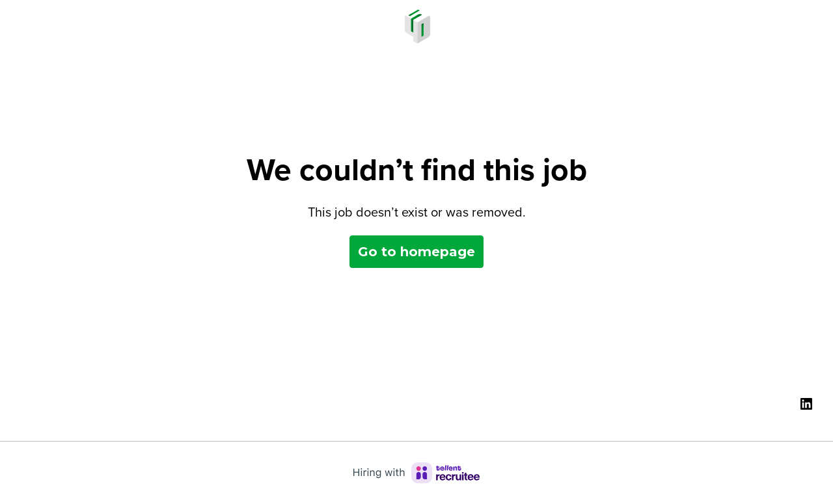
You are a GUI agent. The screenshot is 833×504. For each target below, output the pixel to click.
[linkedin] (806, 404)
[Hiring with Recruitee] (416, 473)
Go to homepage (416, 252)
